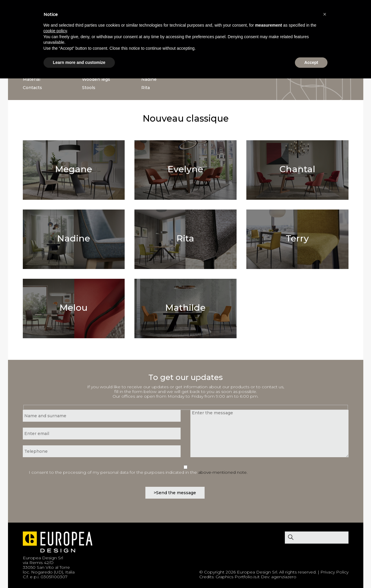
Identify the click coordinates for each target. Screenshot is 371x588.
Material (32, 79)
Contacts (32, 88)
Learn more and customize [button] (79, 62)
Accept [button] (311, 62)
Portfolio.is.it (247, 577)
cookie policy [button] (55, 31)
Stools (89, 88)
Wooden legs (96, 79)
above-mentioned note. (223, 472)
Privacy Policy (334, 572)
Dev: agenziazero (279, 577)
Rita (146, 88)
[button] (325, 14)
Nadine (149, 79)
